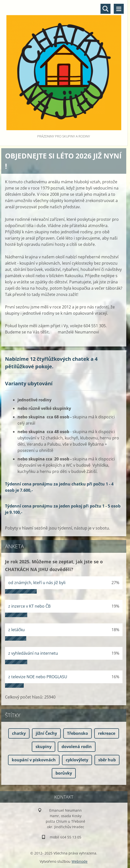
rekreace (107, 733)
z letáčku (16, 630)
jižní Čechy (46, 733)
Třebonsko (77, 733)
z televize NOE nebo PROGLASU (38, 677)
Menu (119, 9)
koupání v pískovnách (34, 760)
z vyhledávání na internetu (33, 653)
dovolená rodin (77, 747)
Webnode (79, 861)
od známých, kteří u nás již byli (37, 583)
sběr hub (107, 760)
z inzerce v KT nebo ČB (29, 606)
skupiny (43, 747)
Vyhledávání (105, 9)
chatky (19, 733)
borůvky (64, 773)
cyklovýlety (77, 760)
